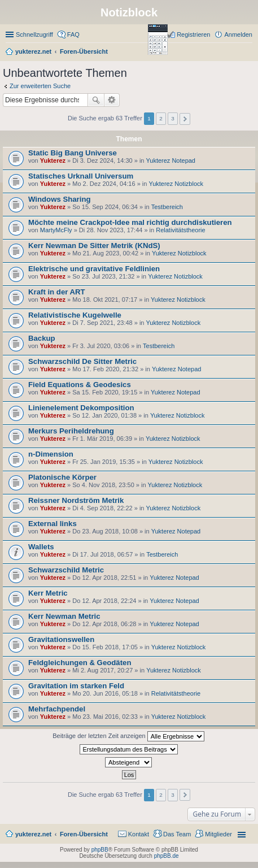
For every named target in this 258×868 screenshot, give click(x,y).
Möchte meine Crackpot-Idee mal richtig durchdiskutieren (130, 222)
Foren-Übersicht (84, 834)
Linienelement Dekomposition (81, 408)
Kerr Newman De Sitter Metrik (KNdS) (94, 246)
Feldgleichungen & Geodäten (80, 663)
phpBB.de (167, 856)
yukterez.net (33, 834)
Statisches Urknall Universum (81, 176)
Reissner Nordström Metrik (76, 500)
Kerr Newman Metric (64, 616)
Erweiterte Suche (112, 100)
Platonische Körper (62, 477)
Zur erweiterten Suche (40, 86)
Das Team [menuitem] (177, 834)
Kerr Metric (48, 593)
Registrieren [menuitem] (193, 34)
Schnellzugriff (34, 34)
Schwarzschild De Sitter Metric (82, 361)
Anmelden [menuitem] (238, 34)
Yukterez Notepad (171, 160)
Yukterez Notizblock (176, 184)
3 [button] (173, 118)
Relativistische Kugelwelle (75, 315)
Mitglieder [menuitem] (218, 834)
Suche (96, 100)
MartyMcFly (56, 230)
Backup (42, 338)
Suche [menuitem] (249, 53)
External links (53, 524)
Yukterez (53, 160)
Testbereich (167, 207)
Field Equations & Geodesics (80, 385)
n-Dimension (51, 454)
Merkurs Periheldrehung (71, 431)
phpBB (100, 850)
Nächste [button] (185, 119)
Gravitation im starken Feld (76, 686)
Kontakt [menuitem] (139, 834)
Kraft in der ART (57, 292)
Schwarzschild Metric (66, 570)
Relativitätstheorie (180, 230)
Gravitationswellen (61, 639)
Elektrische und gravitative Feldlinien (94, 269)
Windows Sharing (60, 199)
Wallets (41, 547)
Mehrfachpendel (57, 709)
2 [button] (161, 118)
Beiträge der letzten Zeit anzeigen (128, 736)
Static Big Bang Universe (73, 153)
